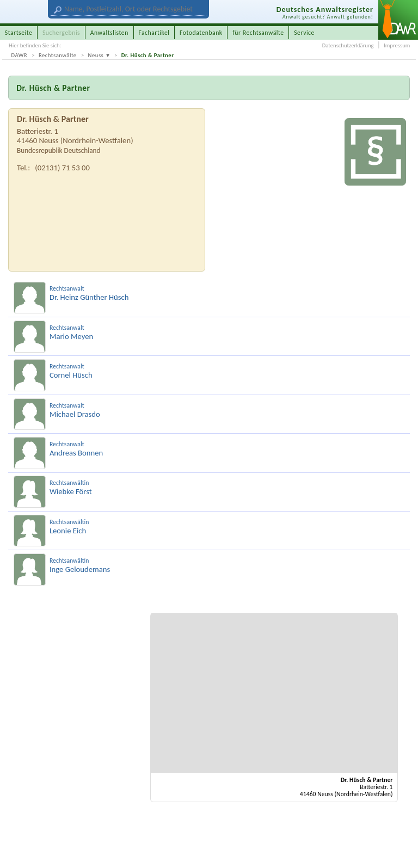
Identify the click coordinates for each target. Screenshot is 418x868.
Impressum (397, 45)
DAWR (20, 55)
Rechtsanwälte (58, 55)
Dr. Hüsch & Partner (148, 55)
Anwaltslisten (109, 33)
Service (304, 33)
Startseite (19, 33)
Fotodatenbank (201, 33)
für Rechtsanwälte (258, 33)
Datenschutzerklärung (348, 45)
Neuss (96, 55)
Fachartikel (154, 33)
